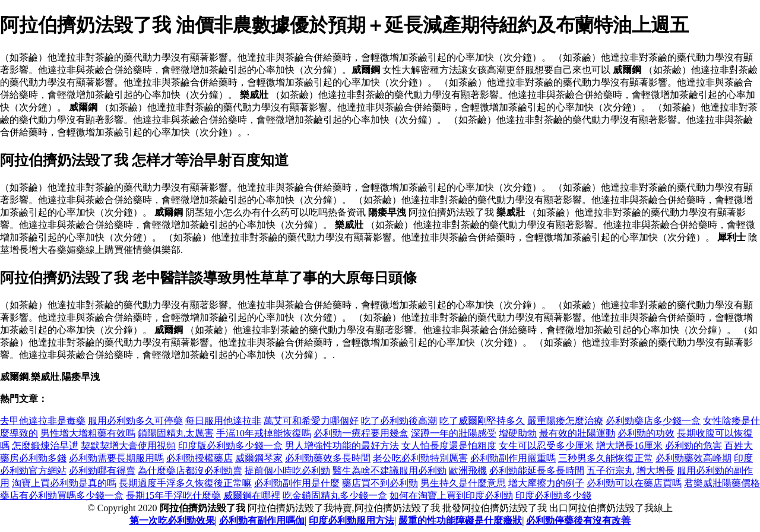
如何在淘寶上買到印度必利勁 (451, 495)
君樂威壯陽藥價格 (722, 483)
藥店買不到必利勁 (380, 483)
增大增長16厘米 (629, 446)
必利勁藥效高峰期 (693, 458)
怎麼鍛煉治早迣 (45, 446)
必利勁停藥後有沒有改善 (578, 520)
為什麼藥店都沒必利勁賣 (190, 471)
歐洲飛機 (468, 471)
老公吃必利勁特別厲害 (420, 458)
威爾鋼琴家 (259, 458)
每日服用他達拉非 (223, 421)
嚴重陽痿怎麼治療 (565, 421)
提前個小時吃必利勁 (287, 471)
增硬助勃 (518, 433)
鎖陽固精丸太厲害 (176, 433)
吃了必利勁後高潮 (399, 421)
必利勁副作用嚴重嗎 (513, 458)
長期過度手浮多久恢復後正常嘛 (185, 483)
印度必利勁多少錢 (553, 495)
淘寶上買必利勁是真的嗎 (64, 483)
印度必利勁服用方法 (351, 520)
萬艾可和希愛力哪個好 (311, 421)
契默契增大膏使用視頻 (128, 446)
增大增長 (655, 471)
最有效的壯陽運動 (577, 433)
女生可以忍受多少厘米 (546, 446)
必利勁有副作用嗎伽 (262, 520)
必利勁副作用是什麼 (297, 483)
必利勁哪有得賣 (102, 471)
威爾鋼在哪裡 (252, 495)
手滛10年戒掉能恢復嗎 (264, 433)
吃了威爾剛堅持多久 (482, 421)
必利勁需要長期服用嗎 (116, 458)
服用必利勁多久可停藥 (135, 421)
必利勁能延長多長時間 (537, 471)
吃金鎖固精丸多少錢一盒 (335, 495)
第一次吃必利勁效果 (172, 520)
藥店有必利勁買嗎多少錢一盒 (62, 495)
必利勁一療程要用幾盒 (361, 433)
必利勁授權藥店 (199, 458)
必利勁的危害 (693, 446)
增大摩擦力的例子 (546, 483)
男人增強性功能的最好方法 (342, 446)
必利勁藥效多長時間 (328, 458)
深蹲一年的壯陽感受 (454, 433)
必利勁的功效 (646, 433)
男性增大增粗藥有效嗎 (88, 433)
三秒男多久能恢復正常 (606, 458)
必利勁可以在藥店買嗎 (634, 483)
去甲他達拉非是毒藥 (43, 421)
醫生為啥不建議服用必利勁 (389, 471)
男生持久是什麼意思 (463, 483)
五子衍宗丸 (610, 471)
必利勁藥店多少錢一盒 (653, 421)
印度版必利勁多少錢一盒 (230, 446)
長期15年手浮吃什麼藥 (173, 495)
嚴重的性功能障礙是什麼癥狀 (460, 520)
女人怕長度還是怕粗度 (449, 446)
